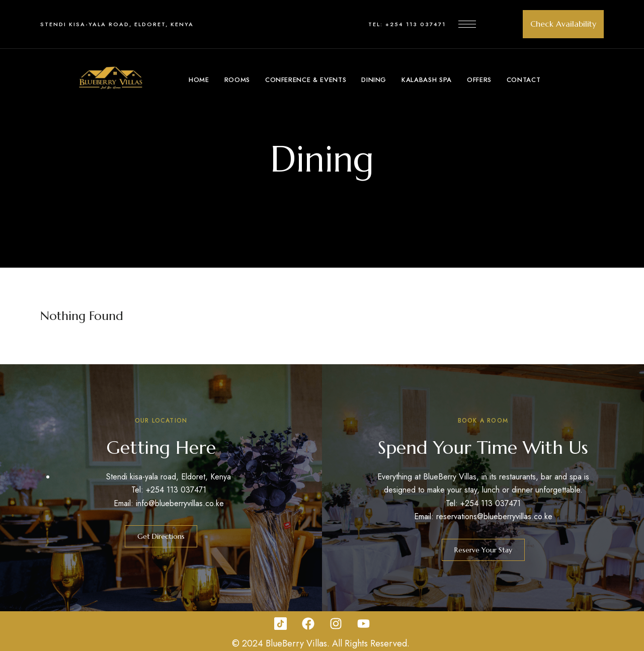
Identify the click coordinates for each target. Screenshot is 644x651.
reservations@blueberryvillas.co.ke (494, 516)
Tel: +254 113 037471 (407, 24)
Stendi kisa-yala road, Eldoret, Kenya (117, 24)
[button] (563, 24)
